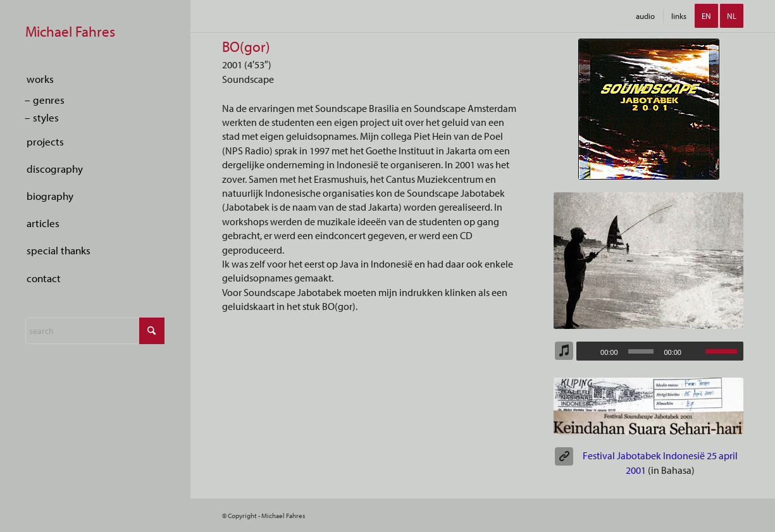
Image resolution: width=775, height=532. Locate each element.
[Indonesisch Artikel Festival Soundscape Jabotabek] (648, 406)
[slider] (641, 351)
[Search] (95, 331)
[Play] (586, 352)
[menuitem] (95, 79)
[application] (660, 351)
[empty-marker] (95, 33)
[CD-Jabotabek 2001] (649, 109)
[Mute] (695, 352)
